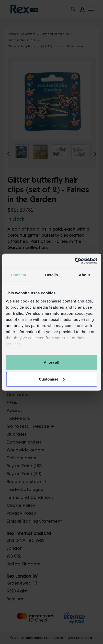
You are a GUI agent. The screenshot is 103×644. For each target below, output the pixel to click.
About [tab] (85, 275)
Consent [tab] (19, 275)
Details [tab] (52, 275)
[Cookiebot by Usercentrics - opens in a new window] (75, 261)
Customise (52, 379)
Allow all (52, 362)
